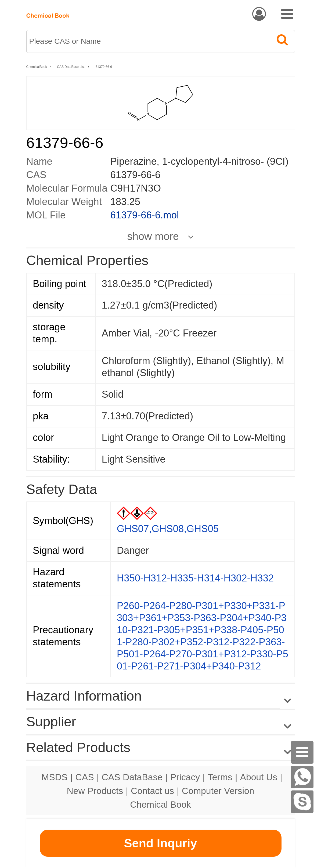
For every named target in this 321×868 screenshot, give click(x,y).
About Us (259, 777)
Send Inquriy (160, 843)
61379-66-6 (104, 67)
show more (153, 236)
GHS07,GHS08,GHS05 (168, 529)
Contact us (152, 791)
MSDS (54, 777)
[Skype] (302, 802)
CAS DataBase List (71, 67)
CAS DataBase (132, 777)
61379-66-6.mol (145, 215)
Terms (220, 777)
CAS (84, 777)
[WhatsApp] (302, 777)
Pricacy (185, 777)
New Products (95, 791)
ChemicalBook (37, 67)
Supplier (51, 722)
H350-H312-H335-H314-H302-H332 (195, 578)
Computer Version (218, 791)
